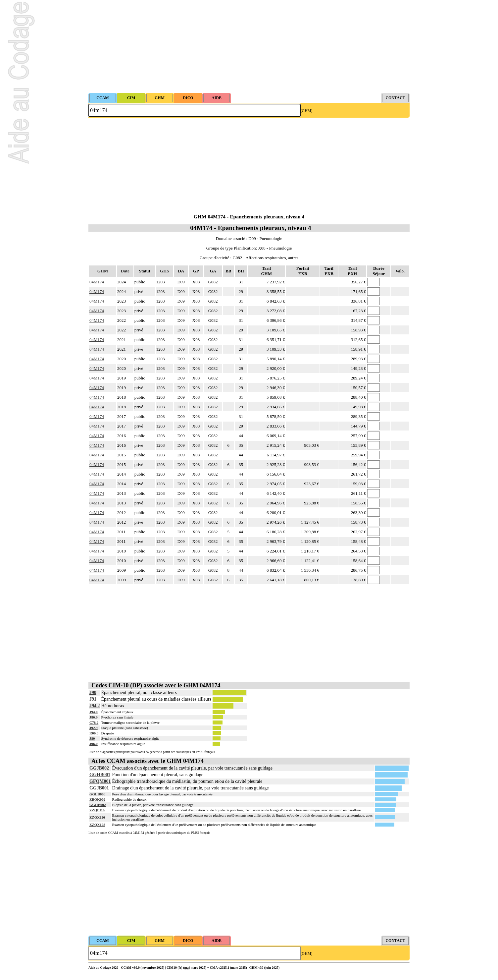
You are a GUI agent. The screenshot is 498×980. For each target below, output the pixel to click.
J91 (93, 699)
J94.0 (94, 712)
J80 (92, 738)
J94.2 (95, 706)
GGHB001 (100, 775)
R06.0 (94, 733)
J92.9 (94, 728)
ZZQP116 (97, 810)
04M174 (97, 282)
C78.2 (94, 722)
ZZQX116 (97, 817)
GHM (103, 271)
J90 (93, 692)
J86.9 (94, 717)
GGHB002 (98, 805)
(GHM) (307, 111)
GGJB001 (99, 788)
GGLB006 (97, 794)
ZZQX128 (97, 825)
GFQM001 (100, 781)
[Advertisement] (249, 46)
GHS (164, 271)
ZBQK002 (97, 799)
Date (125, 271)
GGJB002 (99, 768)
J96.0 (94, 744)
